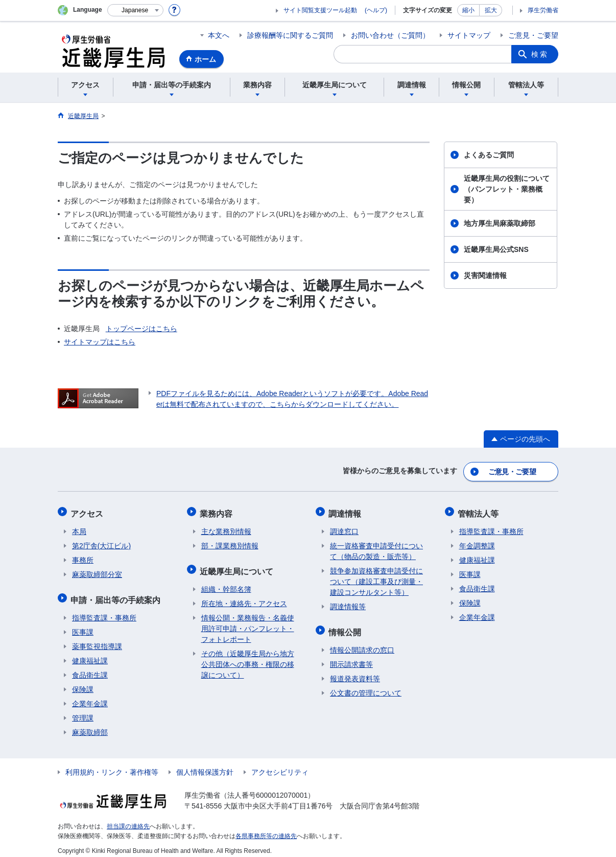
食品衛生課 (90, 669)
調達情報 (346, 511)
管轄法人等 (480, 511)
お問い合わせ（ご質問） (390, 35)
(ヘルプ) (376, 10)
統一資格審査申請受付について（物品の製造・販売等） (376, 548)
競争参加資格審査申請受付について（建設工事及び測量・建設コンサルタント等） (376, 578)
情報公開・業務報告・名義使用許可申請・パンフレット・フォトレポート (248, 622)
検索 (540, 54)
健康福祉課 (90, 655)
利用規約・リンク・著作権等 (112, 766)
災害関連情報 (485, 275)
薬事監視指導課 (97, 640)
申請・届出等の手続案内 (117, 595)
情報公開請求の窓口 (362, 644)
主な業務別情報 (226, 528)
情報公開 (346, 627)
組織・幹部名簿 (226, 583)
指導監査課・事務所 (104, 612)
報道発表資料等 (355, 673)
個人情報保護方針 (205, 766)
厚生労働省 (543, 10)
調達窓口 (344, 528)
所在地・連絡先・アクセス (244, 597)
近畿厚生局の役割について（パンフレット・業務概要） (507, 189)
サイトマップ (469, 35)
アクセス (88, 511)
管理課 (83, 712)
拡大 (491, 10)
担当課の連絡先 (128, 820)
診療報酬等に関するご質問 (290, 35)
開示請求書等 (351, 658)
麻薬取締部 (90, 726)
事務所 (83, 557)
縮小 (468, 10)
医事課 (83, 626)
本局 (79, 528)
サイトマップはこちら (100, 342)
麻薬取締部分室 (97, 571)
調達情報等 (348, 603)
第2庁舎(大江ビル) (101, 542)
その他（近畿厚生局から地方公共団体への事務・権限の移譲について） (248, 658)
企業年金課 (90, 698)
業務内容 (218, 511)
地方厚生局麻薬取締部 (500, 223)
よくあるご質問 (489, 155)
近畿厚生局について (238, 566)
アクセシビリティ (280, 766)
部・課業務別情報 (230, 542)
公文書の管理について (366, 687)
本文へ (219, 35)
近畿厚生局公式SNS (496, 249)
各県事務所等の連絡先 (266, 829)
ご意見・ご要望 (533, 35)
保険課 (83, 683)
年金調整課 (477, 542)
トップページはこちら (141, 329)
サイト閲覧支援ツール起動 (320, 10)
